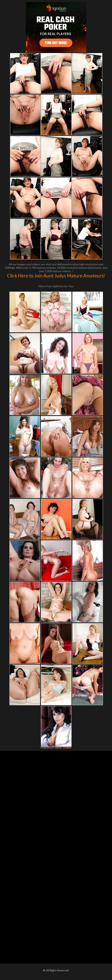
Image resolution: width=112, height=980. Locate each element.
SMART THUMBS (63, 748)
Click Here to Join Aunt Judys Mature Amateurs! (56, 276)
